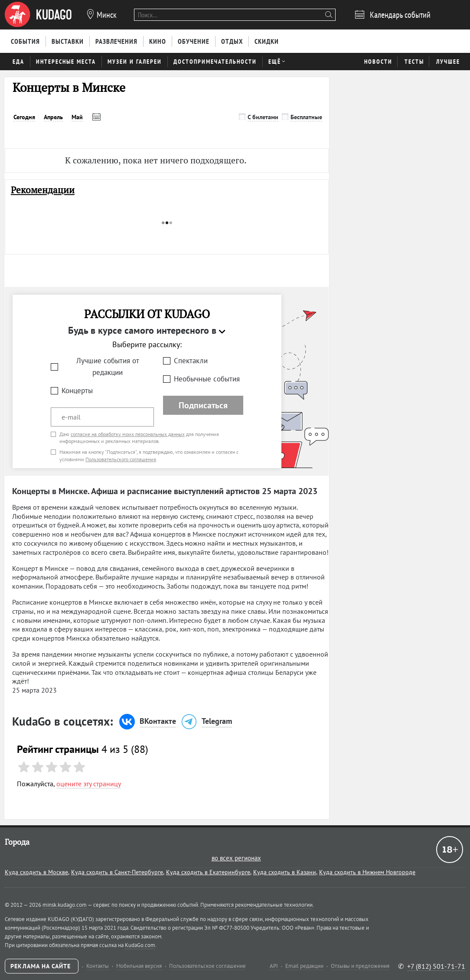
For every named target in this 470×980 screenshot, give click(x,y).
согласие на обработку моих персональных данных (128, 434)
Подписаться (203, 405)
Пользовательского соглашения (121, 459)
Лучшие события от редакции (108, 366)
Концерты (77, 391)
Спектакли (191, 361)
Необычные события (207, 379)
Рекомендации (43, 190)
